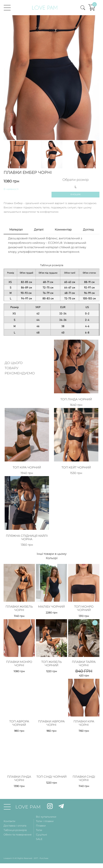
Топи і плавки (45, 811)
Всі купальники (46, 807)
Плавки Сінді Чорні (84, 769)
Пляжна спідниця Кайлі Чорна (27, 532)
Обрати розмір (76, 180)
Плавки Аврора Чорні (51, 714)
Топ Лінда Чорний (76, 398)
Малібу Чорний (51, 600)
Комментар (63, 230)
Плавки (41, 816)
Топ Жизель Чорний (51, 656)
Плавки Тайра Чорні (84, 656)
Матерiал (16, 230)
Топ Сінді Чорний (51, 769)
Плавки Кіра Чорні (84, 714)
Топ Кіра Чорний (27, 464)
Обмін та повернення (18, 825)
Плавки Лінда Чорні (19, 769)
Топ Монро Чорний (84, 602)
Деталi (39, 230)
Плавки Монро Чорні (19, 656)
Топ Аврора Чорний (19, 714)
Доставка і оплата (15, 816)
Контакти (9, 811)
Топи (39, 820)
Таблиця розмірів (15, 820)
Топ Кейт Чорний (76, 464)
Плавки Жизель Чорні (19, 602)
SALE (39, 829)
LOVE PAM (28, 797)
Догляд (88, 230)
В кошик (76, 195)
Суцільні (41, 825)
